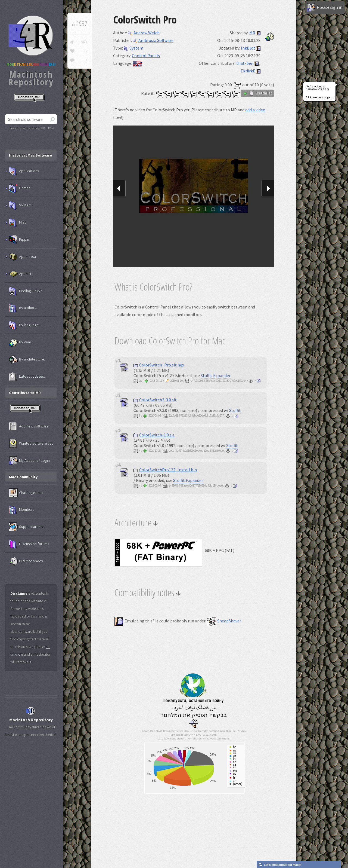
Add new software (29, 426)
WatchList (257, 93)
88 (85, 51)
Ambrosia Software (153, 40)
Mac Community (23, 477)
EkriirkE (248, 71)
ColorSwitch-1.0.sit (154, 435)
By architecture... (28, 359)
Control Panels (146, 56)
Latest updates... (28, 377)
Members (22, 510)
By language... (25, 325)
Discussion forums (29, 544)
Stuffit (235, 410)
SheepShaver (224, 621)
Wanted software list (31, 444)
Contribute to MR (25, 393)
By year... (21, 342)
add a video (255, 110)
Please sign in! (325, 8)
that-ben (245, 63)
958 (84, 42)
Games (20, 188)
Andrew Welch (144, 33)
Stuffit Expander (216, 375)
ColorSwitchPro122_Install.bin (165, 470)
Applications (24, 171)
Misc (18, 222)
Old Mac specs (26, 561)
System (133, 48)
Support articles (27, 527)
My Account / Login (29, 461)
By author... (23, 308)
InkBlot (248, 48)
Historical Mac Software (30, 155)
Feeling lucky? (25, 291)
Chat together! (26, 493)
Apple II (20, 274)
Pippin (19, 240)
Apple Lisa (22, 257)
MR (252, 33)
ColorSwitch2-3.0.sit (155, 400)
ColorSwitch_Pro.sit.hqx (159, 365)
